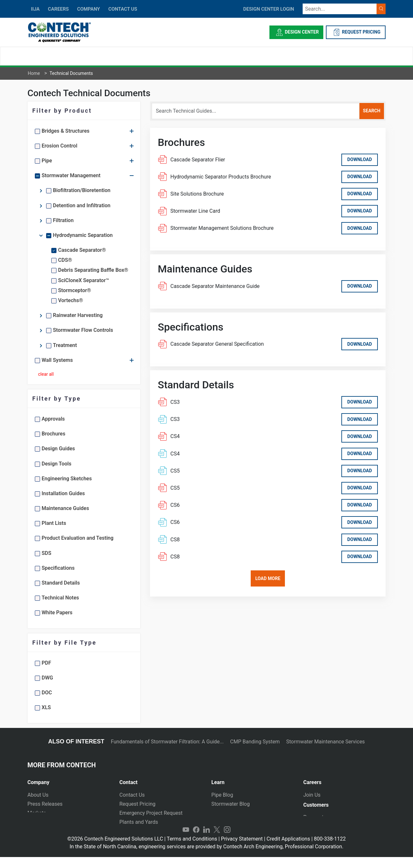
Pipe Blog (222, 795)
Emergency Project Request (151, 813)
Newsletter (40, 822)
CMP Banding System (255, 742)
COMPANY (89, 9)
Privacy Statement (242, 850)
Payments (315, 820)
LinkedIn (206, 841)
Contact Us (132, 795)
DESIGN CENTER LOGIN (269, 9)
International (134, 831)
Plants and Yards (139, 822)
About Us (38, 795)
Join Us (312, 795)
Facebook (196, 841)
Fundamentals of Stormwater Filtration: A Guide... (167, 742)
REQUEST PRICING (356, 32)
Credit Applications (288, 850)
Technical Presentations (239, 813)
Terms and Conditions (192, 850)
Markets (37, 813)
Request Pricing (137, 804)
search (372, 111)
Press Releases (45, 804)
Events (35, 831)
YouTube (186, 841)
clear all (46, 374)
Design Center (296, 32)
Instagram (227, 841)
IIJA (35, 9)
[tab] (69, 780)
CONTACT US (123, 9)
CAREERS (58, 9)
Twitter (217, 841)
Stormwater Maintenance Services (326, 742)
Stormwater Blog (231, 804)
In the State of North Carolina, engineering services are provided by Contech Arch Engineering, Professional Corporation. (207, 858)
